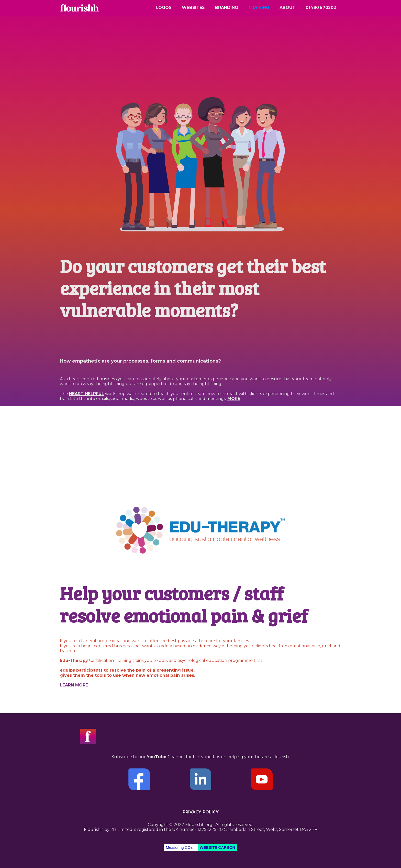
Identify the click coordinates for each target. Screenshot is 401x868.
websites (193, 8)
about (287, 8)
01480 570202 (321, 8)
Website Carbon (217, 847)
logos (164, 8)
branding (227, 8)
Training (259, 8)
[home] (79, 10)
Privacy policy (201, 812)
